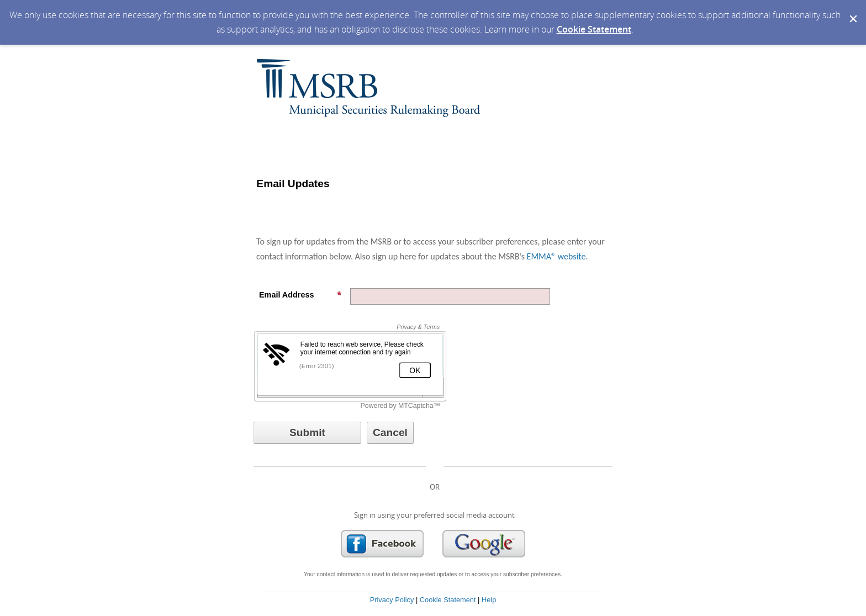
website (571, 256)
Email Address (300, 295)
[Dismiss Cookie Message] (852, 10)
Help (489, 600)
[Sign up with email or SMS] (307, 433)
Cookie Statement (594, 29)
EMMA (539, 256)
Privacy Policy (392, 600)
